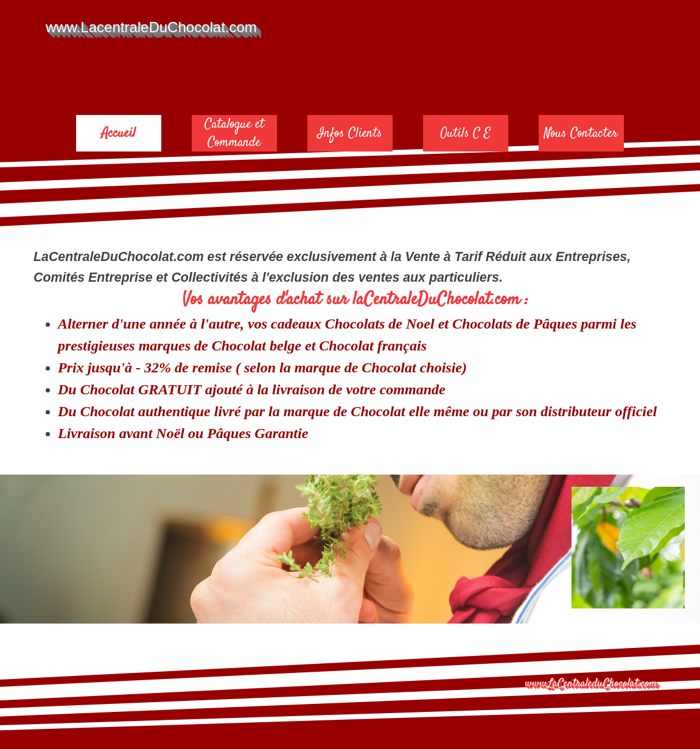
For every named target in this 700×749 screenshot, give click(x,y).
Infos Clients (350, 133)
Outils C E (465, 133)
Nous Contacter (581, 133)
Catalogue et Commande (234, 133)
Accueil (119, 133)
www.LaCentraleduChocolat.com (591, 684)
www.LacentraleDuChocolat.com (151, 27)
